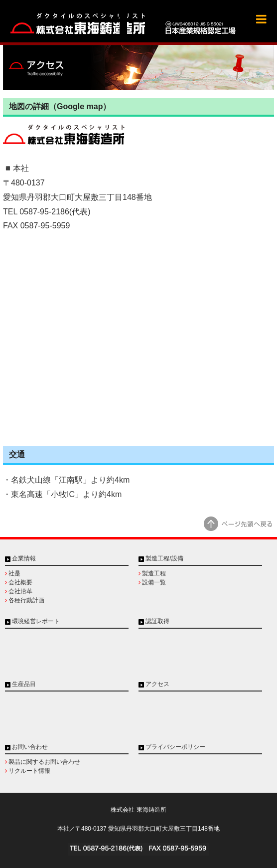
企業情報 (24, 558)
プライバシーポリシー (175, 747)
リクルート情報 (29, 771)
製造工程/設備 (164, 558)
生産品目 (24, 684)
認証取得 (157, 621)
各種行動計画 (26, 600)
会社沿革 (20, 591)
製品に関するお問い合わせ (44, 762)
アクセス (157, 684)
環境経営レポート (36, 621)
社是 (14, 573)
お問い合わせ (30, 747)
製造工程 (154, 573)
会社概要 (20, 582)
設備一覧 (154, 582)
